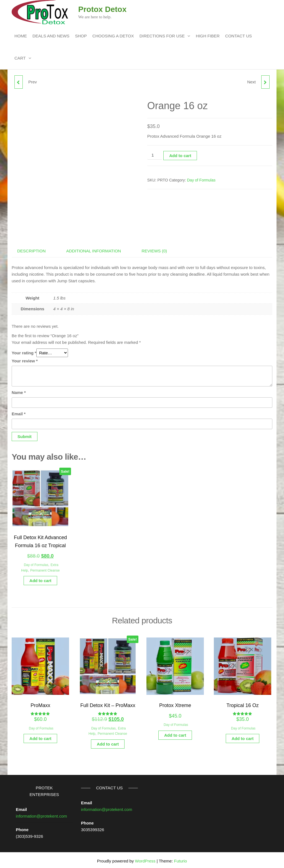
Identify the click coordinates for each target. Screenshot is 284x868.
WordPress (145, 859)
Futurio (180, 859)
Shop (81, 36)
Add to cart (180, 156)
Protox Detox (102, 9)
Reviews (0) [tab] (154, 249)
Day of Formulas (201, 180)
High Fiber (208, 36)
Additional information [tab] (94, 249)
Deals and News (51, 36)
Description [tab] (31, 249)
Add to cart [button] (40, 579)
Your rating (24, 351)
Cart (20, 58)
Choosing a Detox (113, 36)
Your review (25, 359)
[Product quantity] (155, 155)
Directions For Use (162, 36)
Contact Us (239, 36)
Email (19, 412)
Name (19, 391)
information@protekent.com (41, 814)
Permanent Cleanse (45, 569)
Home (21, 36)
